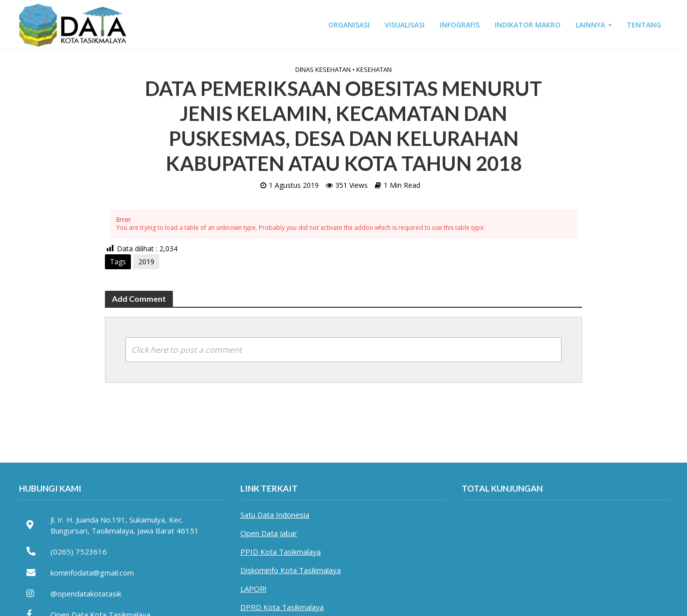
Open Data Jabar (269, 533)
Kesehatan (374, 69)
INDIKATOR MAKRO (528, 25)
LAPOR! (253, 589)
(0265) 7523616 (79, 552)
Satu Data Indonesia (275, 515)
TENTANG (644, 25)
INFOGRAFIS (460, 25)
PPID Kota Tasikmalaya (281, 552)
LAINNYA (590, 25)
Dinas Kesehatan (323, 69)
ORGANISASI (349, 25)
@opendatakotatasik (86, 594)
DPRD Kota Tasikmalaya (282, 607)
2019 (146, 262)
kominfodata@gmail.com (92, 573)
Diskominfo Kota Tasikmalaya (291, 570)
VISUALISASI (405, 25)
